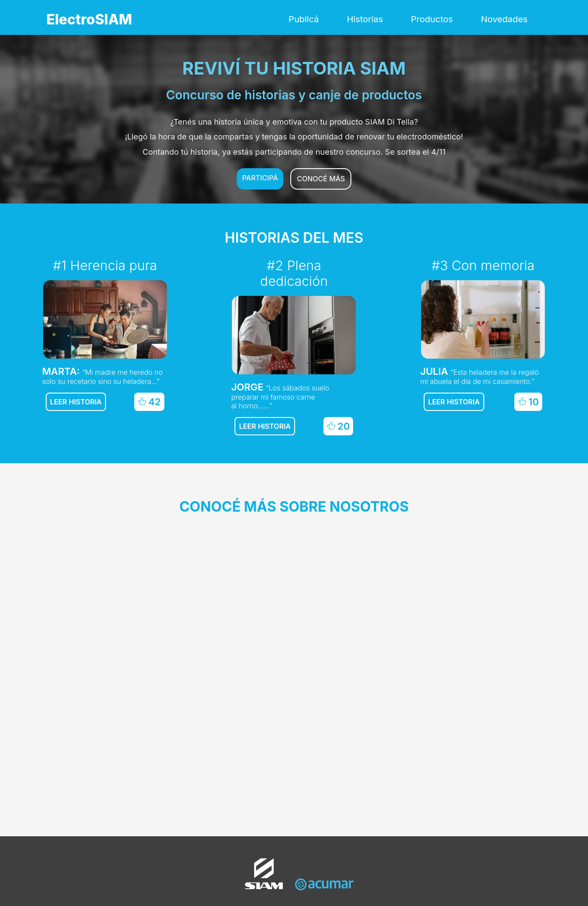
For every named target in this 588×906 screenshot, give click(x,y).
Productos (432, 19)
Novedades (504, 19)
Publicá (304, 19)
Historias (365, 19)
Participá (260, 178)
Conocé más (321, 179)
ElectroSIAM (90, 19)
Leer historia (76, 402)
